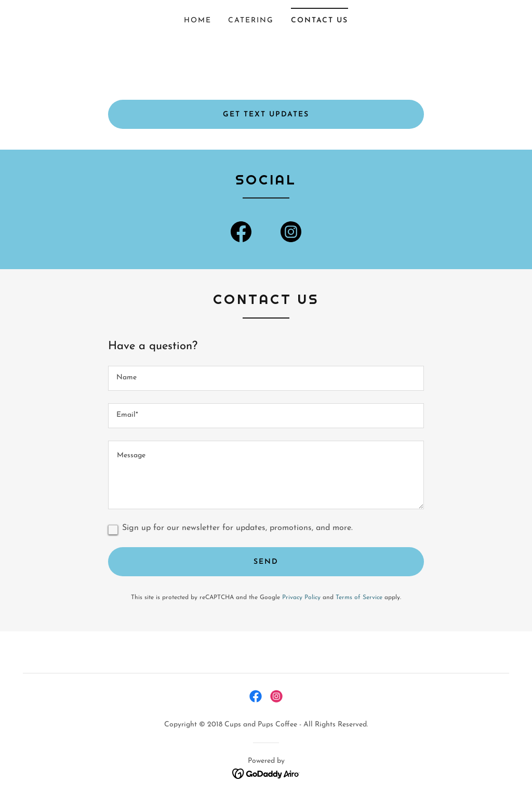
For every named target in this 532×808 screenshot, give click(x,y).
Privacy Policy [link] (301, 598)
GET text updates (266, 115)
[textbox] (266, 378)
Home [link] (198, 21)
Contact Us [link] (320, 21)
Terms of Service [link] (359, 598)
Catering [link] (251, 21)
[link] (241, 234)
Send (266, 562)
